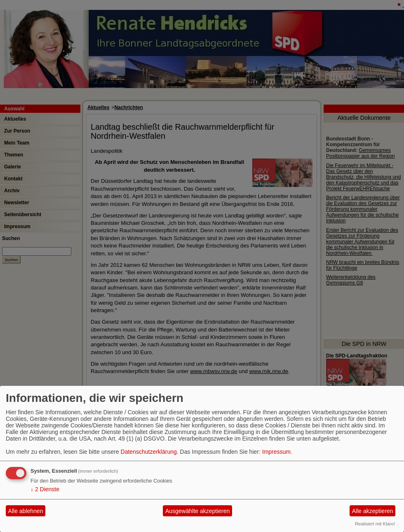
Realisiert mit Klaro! (375, 524)
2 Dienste (45, 489)
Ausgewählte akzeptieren (197, 511)
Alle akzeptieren (373, 511)
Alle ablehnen (26, 511)
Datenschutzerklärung (149, 452)
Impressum (276, 452)
